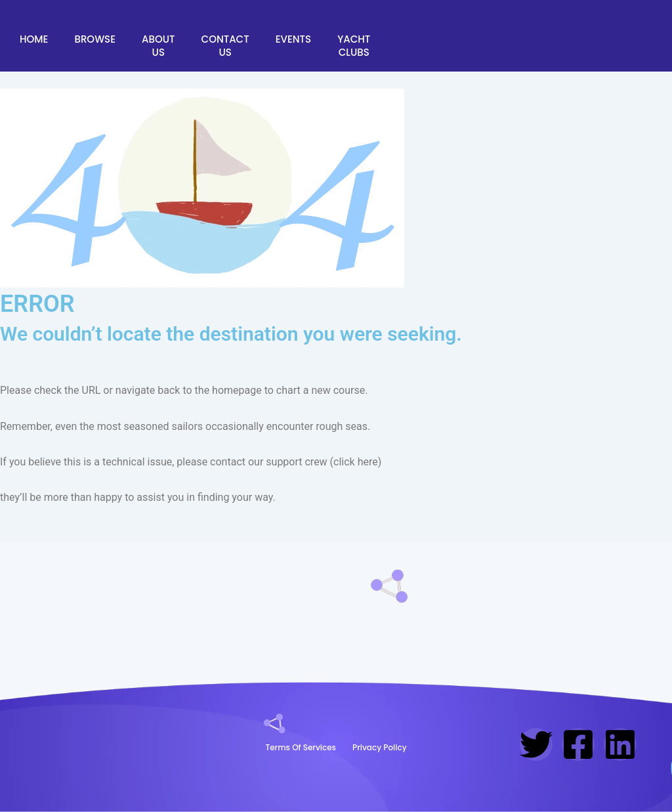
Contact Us (225, 46)
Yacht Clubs (354, 46)
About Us (158, 46)
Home (34, 39)
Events (293, 39)
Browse (95, 39)
